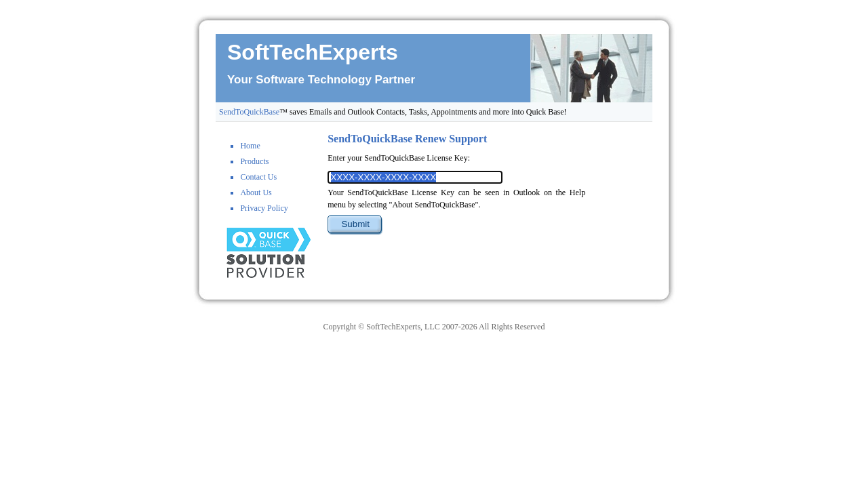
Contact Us (258, 177)
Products (254, 161)
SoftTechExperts (313, 52)
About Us (256, 192)
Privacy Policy (264, 208)
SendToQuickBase (249, 112)
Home (250, 146)
